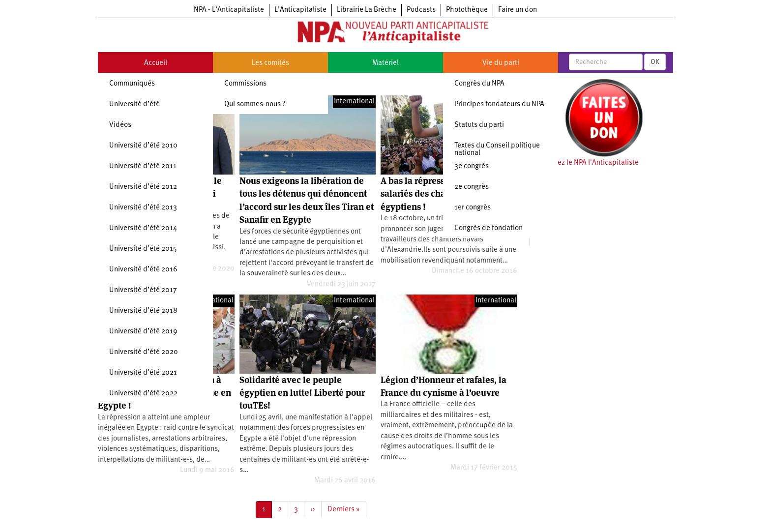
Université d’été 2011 (143, 166)
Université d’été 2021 (143, 373)
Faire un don (518, 10)
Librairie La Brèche (367, 10)
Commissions (245, 84)
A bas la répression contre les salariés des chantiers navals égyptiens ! (440, 194)
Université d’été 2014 (143, 228)
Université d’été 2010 (143, 146)
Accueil (156, 63)
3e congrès (472, 166)
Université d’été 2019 (143, 332)
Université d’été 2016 (143, 270)
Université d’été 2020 (144, 352)
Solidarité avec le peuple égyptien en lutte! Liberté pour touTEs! (302, 393)
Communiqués (132, 84)
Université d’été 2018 (143, 311)
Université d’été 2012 (143, 187)
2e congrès (472, 187)
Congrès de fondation (489, 228)
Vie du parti (501, 63)
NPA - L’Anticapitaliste (229, 10)
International (354, 102)
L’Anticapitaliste (300, 10)
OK (655, 62)
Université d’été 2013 (143, 208)
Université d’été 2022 (143, 394)
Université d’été (134, 104)
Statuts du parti (479, 125)
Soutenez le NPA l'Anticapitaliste (587, 163)
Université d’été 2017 (143, 290)
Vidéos (120, 125)
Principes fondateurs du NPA (499, 104)
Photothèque (467, 10)
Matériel (385, 63)
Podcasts (421, 10)
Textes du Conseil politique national (497, 149)
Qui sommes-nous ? (255, 104)
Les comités (270, 63)
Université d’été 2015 (143, 249)
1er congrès (473, 208)
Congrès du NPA (479, 84)
